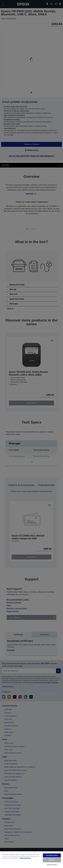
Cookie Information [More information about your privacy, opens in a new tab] (25, 858)
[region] (31, 860)
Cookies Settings (52, 865)
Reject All (52, 860)
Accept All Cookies (52, 855)
